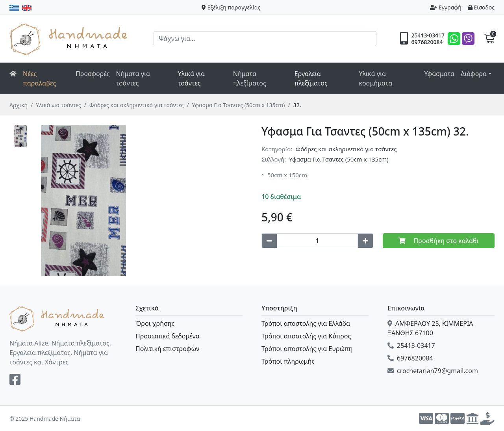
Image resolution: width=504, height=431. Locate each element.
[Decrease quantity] (269, 241)
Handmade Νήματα (70, 39)
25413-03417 (428, 35)
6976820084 (427, 42)
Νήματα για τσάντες (133, 78)
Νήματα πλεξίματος (250, 78)
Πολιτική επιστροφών (167, 349)
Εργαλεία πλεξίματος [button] (311, 78)
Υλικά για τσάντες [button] (192, 78)
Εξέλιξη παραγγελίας (231, 7)
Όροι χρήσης (155, 323)
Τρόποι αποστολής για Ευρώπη (307, 349)
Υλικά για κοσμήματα (375, 78)
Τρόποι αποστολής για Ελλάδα (306, 323)
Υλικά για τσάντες (58, 105)
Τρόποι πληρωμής (288, 361)
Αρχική (19, 105)
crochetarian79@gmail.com (433, 371)
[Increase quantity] (365, 241)
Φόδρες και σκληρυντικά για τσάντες (137, 105)
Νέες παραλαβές (40, 78)
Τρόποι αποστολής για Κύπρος (306, 336)
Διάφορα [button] (474, 74)
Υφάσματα (439, 74)
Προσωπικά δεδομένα (168, 336)
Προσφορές (93, 74)
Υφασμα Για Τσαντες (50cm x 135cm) (239, 105)
